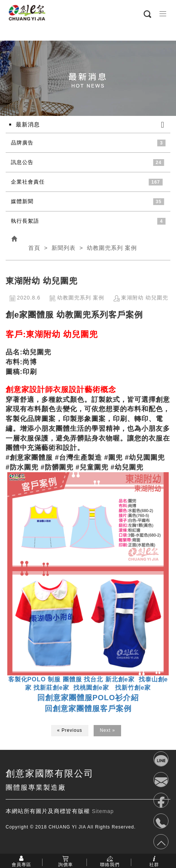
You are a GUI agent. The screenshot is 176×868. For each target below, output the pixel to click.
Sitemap (103, 811)
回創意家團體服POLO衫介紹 (88, 698)
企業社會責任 (28, 182)
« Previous (70, 730)
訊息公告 (22, 162)
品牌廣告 (22, 143)
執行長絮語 (25, 221)
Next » (107, 730)
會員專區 (21, 864)
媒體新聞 (22, 201)
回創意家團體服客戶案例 (88, 708)
